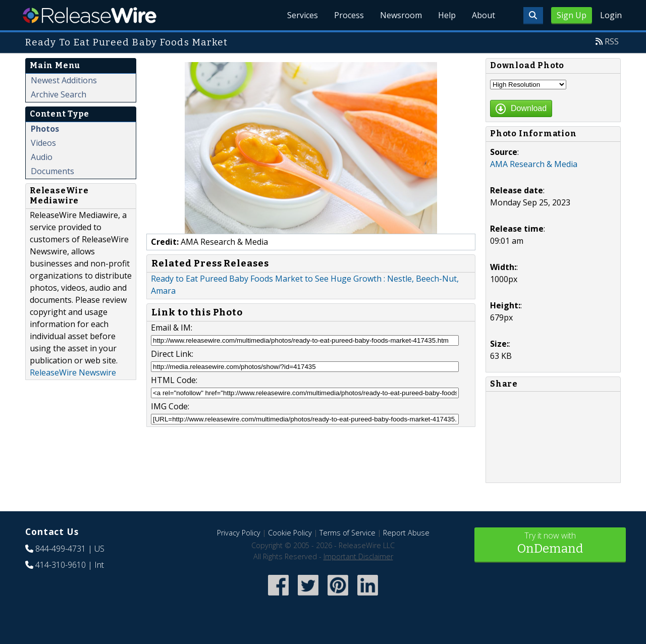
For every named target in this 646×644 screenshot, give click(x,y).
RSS (612, 41)
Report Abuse (406, 533)
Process (349, 15)
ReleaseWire (90, 15)
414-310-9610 (61, 565)
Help (447, 15)
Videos (43, 143)
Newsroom (401, 15)
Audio (42, 157)
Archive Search (59, 94)
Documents (52, 171)
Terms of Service (347, 533)
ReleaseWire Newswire (73, 372)
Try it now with (550, 544)
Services (303, 15)
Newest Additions (64, 80)
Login (611, 15)
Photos (45, 129)
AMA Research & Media (534, 164)
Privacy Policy (239, 533)
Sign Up (572, 15)
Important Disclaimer (358, 556)
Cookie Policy (290, 533)
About (483, 15)
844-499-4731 (61, 549)
